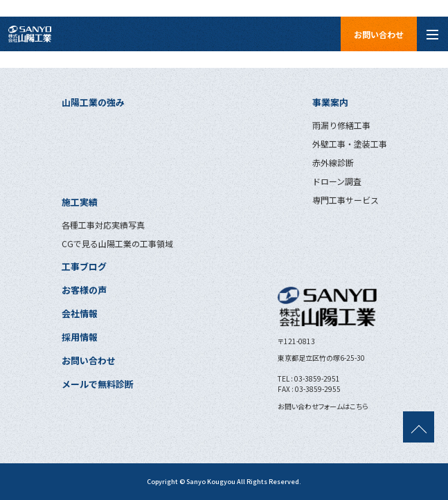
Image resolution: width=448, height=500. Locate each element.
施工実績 (80, 202)
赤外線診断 (333, 162)
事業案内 (330, 102)
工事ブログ (84, 266)
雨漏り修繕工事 (341, 125)
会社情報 (80, 313)
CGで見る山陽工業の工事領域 (117, 243)
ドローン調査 (337, 181)
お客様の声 (84, 290)
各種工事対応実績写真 (103, 225)
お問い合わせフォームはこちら (323, 406)
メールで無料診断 (98, 384)
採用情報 (80, 337)
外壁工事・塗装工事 (350, 144)
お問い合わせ (379, 34)
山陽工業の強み (93, 102)
